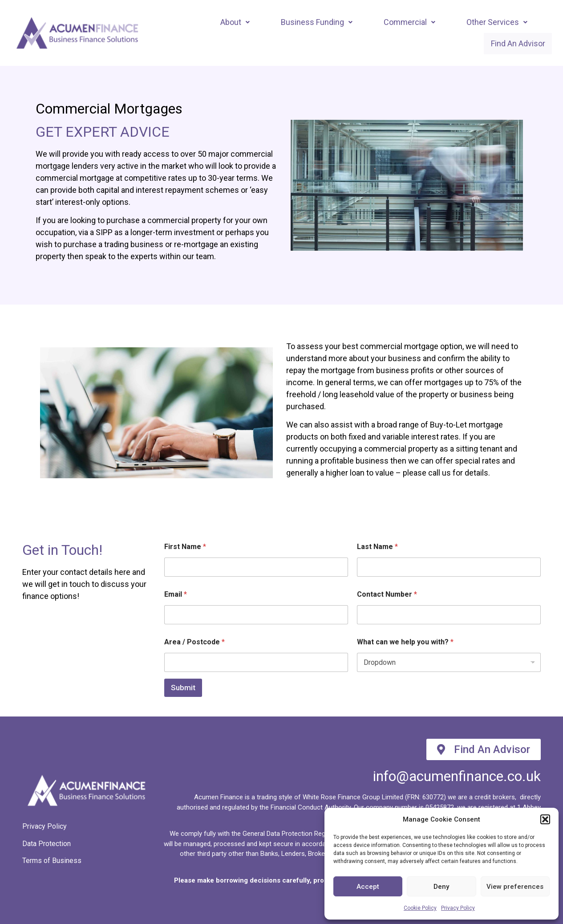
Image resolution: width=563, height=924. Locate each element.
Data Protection (47, 844)
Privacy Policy (458, 908)
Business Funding (317, 22)
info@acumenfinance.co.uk (457, 777)
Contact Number (387, 595)
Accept (368, 887)
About (235, 22)
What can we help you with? (405, 642)
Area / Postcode (194, 642)
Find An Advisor (514, 43)
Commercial (409, 22)
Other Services (497, 22)
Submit (183, 688)
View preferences (515, 887)
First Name (185, 547)
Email (176, 595)
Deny (441, 887)
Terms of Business (52, 861)
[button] (545, 819)
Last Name (377, 547)
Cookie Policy (420, 908)
